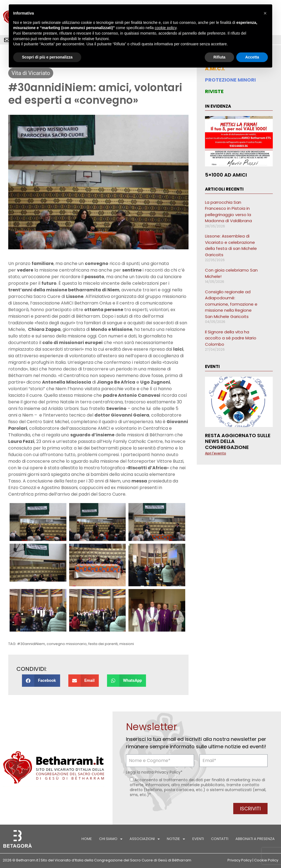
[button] (41, 681)
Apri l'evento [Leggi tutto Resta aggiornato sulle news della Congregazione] (216, 453)
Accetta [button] (252, 57)
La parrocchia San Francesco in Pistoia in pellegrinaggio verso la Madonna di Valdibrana (228, 212)
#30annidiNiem (31, 644)
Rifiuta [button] (220, 57)
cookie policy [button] (166, 28)
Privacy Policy (168, 772)
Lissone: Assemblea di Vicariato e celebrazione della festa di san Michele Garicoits (231, 245)
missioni (127, 644)
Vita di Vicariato (31, 73)
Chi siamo (111, 839)
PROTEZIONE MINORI (230, 80)
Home (87, 839)
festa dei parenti (103, 644)
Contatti (220, 839)
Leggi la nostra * (154, 772)
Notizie (176, 839)
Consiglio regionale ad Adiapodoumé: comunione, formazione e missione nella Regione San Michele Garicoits (231, 304)
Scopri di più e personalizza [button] (47, 57)
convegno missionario (67, 644)
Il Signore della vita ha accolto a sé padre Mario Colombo (231, 338)
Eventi (198, 839)
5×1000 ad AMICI (226, 175)
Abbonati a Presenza (255, 839)
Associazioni (145, 839)
